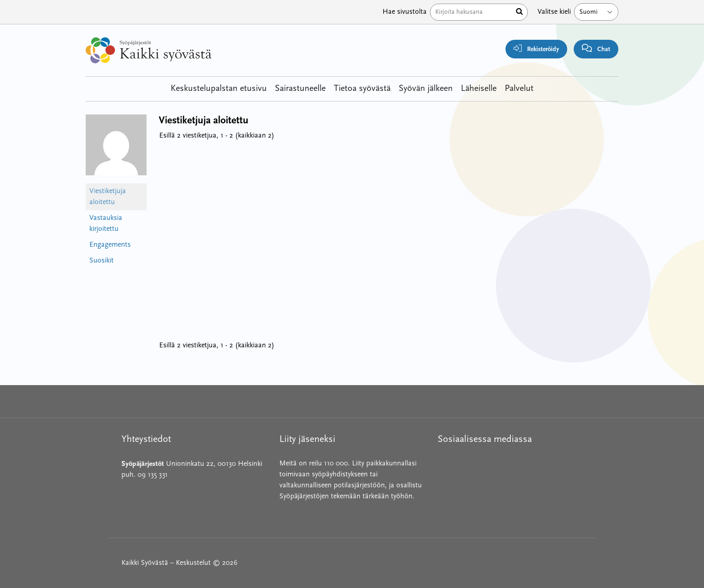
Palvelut (519, 89)
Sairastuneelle (300, 89)
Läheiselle (479, 89)
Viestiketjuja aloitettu (108, 197)
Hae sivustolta (405, 12)
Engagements (110, 245)
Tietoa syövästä (362, 89)
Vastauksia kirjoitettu (106, 224)
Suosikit (101, 261)
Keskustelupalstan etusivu (219, 89)
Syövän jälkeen (426, 89)
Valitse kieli (554, 12)
